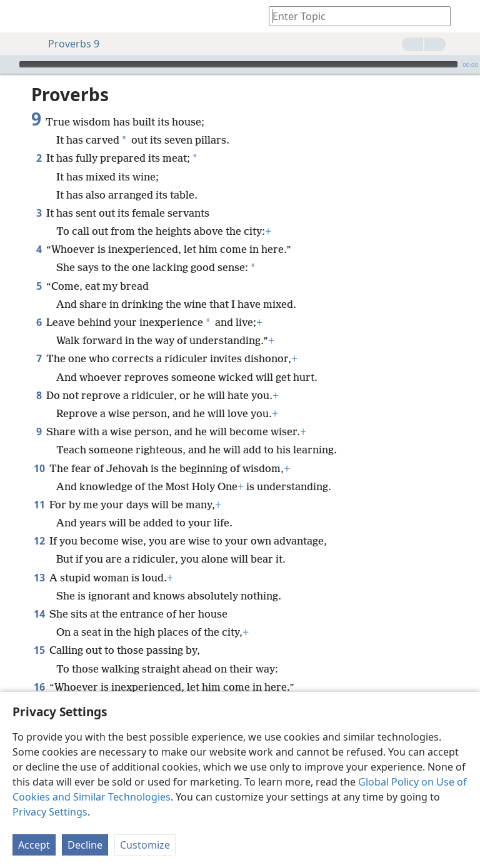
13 (39, 578)
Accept (34, 845)
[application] (240, 64)
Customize (145, 845)
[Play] (8, 64)
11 (39, 505)
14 (39, 614)
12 (39, 541)
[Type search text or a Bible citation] (354, 16)
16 (39, 687)
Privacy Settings (50, 812)
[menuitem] (19, 16)
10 (39, 468)
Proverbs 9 (67, 44)
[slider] (238, 64)
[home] (19, 16)
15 (39, 650)
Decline (85, 845)
